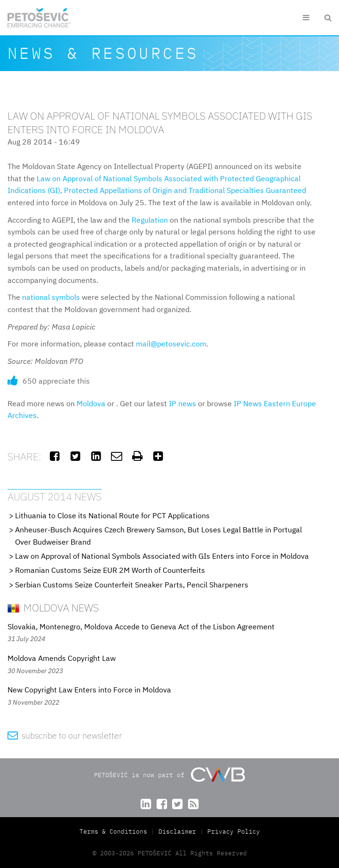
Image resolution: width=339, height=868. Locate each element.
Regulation (150, 220)
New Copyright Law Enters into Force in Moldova (89, 690)
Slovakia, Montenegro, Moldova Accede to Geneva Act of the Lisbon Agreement (141, 627)
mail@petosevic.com (171, 344)
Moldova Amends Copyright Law (62, 658)
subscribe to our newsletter (65, 735)
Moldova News (53, 607)
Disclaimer (177, 832)
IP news (182, 403)
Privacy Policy (234, 832)
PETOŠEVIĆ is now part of (169, 775)
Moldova (91, 403)
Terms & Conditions (115, 832)
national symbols (51, 297)
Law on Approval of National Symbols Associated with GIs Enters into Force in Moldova (162, 556)
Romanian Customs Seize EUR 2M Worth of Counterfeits (110, 570)
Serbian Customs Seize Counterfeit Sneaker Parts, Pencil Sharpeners (132, 585)
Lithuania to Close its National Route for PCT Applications (112, 515)
